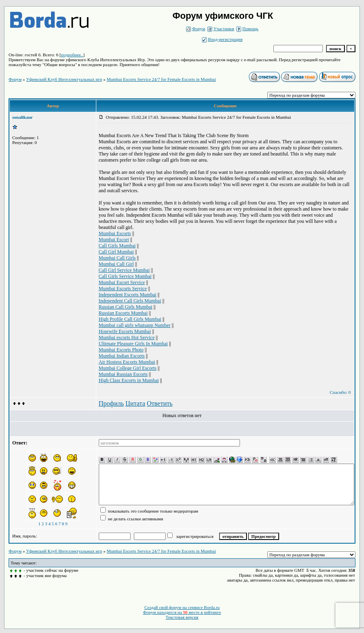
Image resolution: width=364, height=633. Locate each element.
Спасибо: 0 (340, 392)
